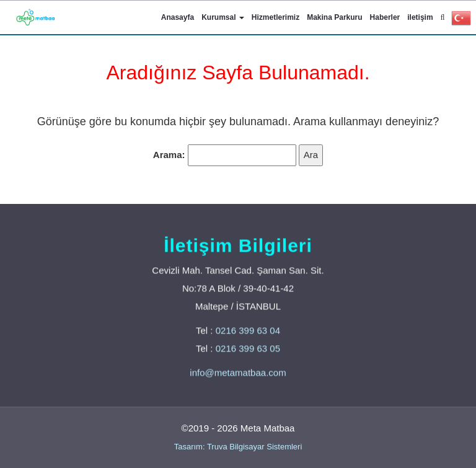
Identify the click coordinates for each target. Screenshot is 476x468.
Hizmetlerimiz (275, 17)
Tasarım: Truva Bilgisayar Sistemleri (238, 447)
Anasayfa (178, 17)
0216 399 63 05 (248, 349)
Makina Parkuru (334, 17)
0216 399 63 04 (248, 331)
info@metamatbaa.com (238, 373)
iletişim (420, 17)
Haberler (385, 17)
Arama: (169, 155)
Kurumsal (223, 17)
